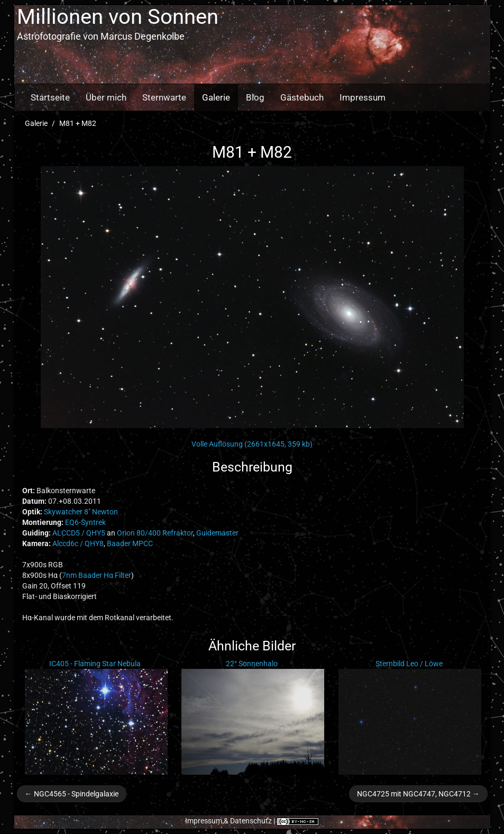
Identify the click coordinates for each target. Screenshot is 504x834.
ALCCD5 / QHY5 (79, 533)
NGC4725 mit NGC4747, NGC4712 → (418, 794)
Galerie (216, 97)
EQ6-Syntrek (85, 522)
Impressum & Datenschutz (228, 821)
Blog (255, 97)
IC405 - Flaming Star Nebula (95, 664)
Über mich (106, 97)
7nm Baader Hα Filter (97, 575)
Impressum (363, 97)
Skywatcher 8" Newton (81, 512)
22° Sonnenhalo (252, 664)
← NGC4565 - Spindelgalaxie (72, 794)
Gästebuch (302, 97)
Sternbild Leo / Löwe (409, 664)
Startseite (50, 97)
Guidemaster (217, 533)
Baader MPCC (130, 543)
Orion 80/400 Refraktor (155, 533)
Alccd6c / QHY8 (78, 543)
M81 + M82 (78, 123)
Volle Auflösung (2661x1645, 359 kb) (252, 444)
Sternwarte (164, 97)
